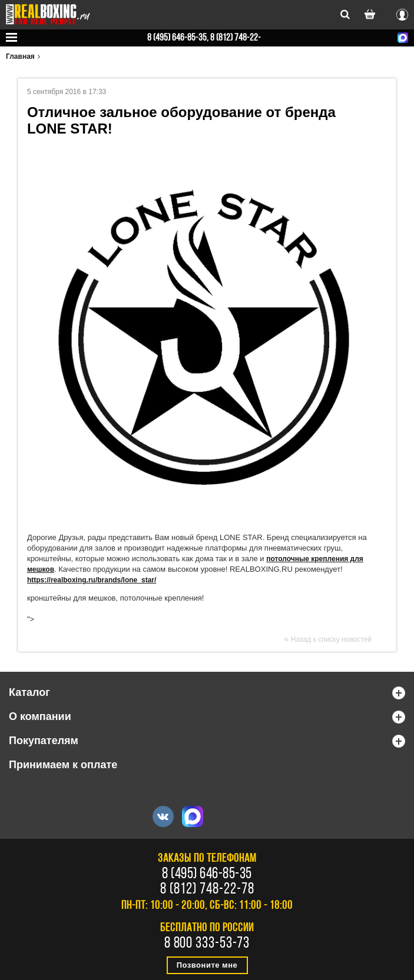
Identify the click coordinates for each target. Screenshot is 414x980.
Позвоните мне (207, 965)
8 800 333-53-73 (207, 944)
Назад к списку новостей (331, 639)
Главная (20, 56)
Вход (402, 13)
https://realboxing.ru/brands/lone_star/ (92, 580)
